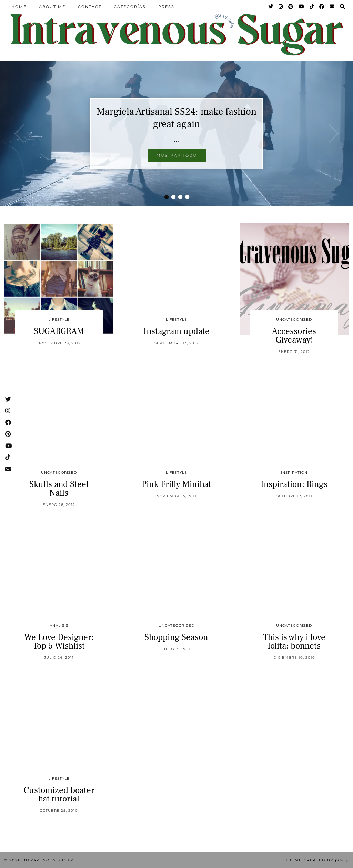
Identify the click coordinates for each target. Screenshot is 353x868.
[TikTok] (312, 7)
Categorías (130, 7)
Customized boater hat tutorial (59, 794)
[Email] (332, 7)
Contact (90, 7)
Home (19, 7)
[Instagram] (281, 7)
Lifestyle (59, 320)
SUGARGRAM (59, 331)
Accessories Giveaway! (294, 335)
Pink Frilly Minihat (176, 484)
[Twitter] (271, 7)
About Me (52, 7)
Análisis (59, 626)
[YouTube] (302, 7)
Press (166, 7)
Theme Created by (317, 860)
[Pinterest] (291, 7)
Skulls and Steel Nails (59, 488)
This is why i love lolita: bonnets (294, 641)
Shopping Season (176, 637)
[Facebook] (322, 7)
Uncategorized (294, 320)
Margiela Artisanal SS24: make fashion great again (177, 118)
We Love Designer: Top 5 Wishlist (59, 641)
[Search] (343, 7)
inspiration (294, 473)
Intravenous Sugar (48, 860)
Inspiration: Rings (294, 484)
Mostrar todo (177, 155)
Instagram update (176, 331)
